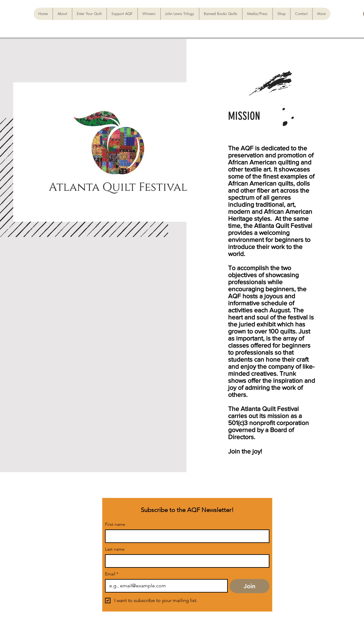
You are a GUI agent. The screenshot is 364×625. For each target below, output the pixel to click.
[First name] (185, 536)
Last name (115, 549)
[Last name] (185, 561)
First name (115, 524)
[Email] (165, 586)
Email (112, 574)
